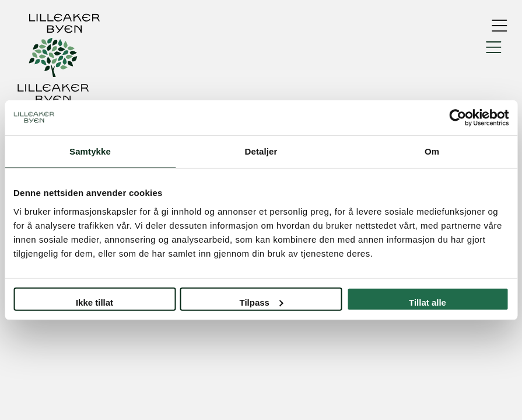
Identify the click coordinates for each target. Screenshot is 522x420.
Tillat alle (428, 302)
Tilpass (262, 302)
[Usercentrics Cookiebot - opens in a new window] (458, 118)
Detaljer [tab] (261, 151)
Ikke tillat (94, 302)
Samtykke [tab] (90, 151)
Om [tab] (432, 151)
